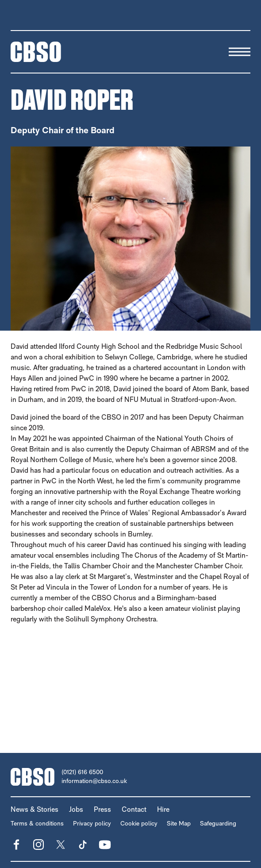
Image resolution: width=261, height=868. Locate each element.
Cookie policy (139, 823)
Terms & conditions (37, 823)
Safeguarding (218, 823)
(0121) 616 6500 (82, 772)
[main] (130, 399)
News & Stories (35, 809)
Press (102, 809)
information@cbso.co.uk (94, 781)
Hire (163, 809)
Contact (134, 809)
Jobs (76, 809)
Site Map (179, 823)
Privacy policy (92, 823)
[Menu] (240, 52)
